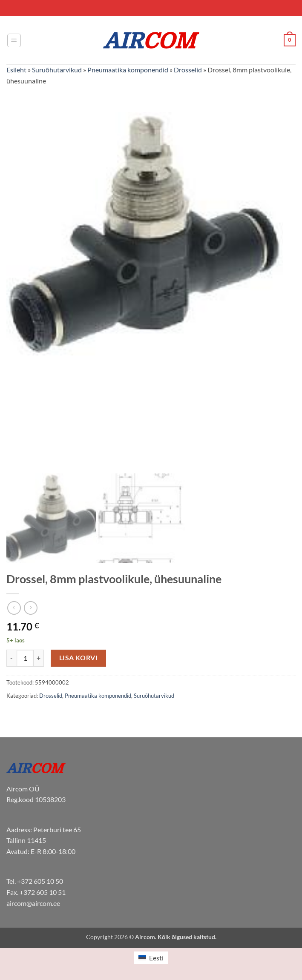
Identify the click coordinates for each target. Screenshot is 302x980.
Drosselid (188, 70)
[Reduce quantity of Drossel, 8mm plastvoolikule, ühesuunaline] (12, 658)
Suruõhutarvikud (57, 70)
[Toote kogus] (25, 658)
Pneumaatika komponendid (128, 70)
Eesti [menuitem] (156, 958)
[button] (14, 40)
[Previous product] (30, 608)
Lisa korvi (79, 658)
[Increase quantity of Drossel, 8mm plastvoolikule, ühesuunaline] (39, 658)
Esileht (16, 70)
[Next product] (14, 608)
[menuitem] (151, 958)
